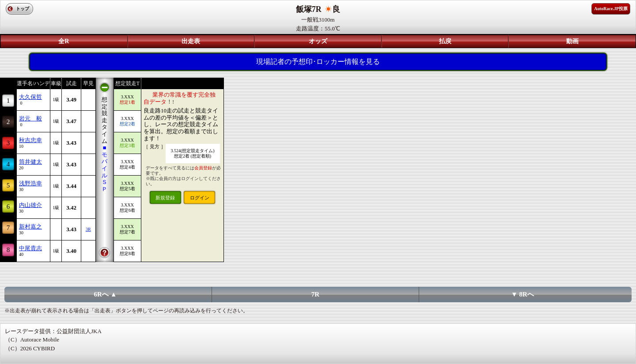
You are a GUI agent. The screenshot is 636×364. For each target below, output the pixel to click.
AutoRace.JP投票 (611, 9)
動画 (572, 41)
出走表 (191, 41)
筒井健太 (30, 162)
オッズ (318, 41)
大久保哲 (30, 97)
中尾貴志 (30, 248)
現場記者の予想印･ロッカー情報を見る (318, 62)
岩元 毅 (30, 118)
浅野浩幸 (30, 183)
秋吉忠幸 (30, 140)
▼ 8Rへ (522, 294)
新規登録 (165, 198)
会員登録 (203, 168)
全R (64, 41)
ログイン (200, 198)
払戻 (445, 41)
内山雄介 (30, 205)
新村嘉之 (30, 227)
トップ (23, 9)
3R (88, 229)
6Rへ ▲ (106, 294)
